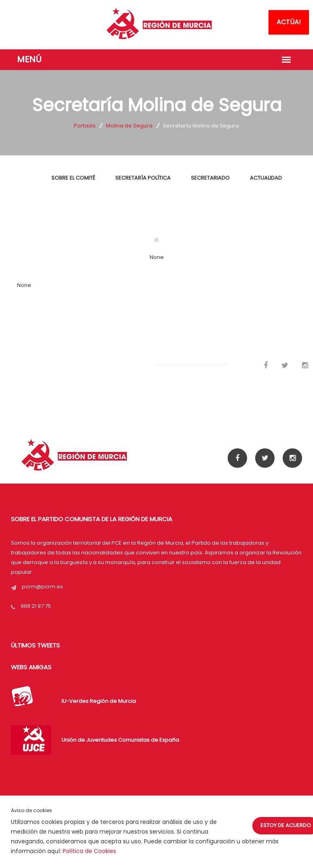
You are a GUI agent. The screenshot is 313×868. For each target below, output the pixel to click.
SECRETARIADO (210, 178)
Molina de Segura (129, 126)
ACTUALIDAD (266, 178)
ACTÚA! (289, 22)
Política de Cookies (89, 851)
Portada (85, 126)
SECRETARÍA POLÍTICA (143, 178)
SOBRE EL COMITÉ (73, 178)
